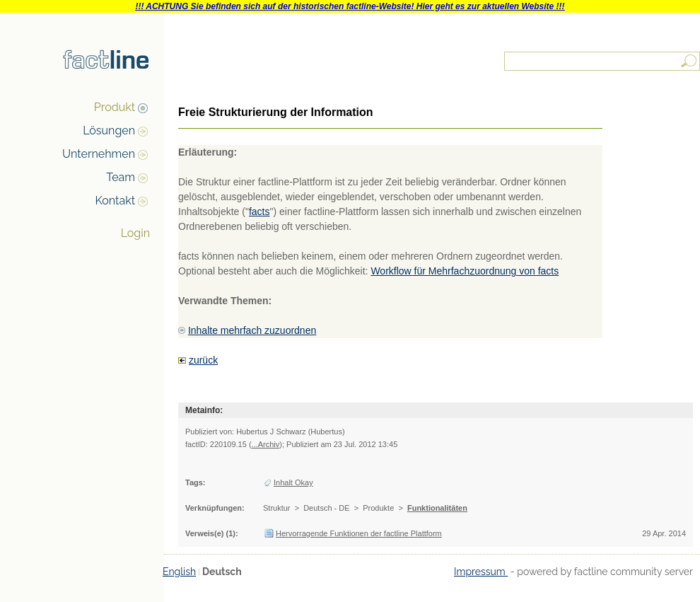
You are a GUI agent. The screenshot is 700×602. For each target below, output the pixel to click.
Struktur (277, 508)
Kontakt (115, 201)
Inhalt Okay (293, 482)
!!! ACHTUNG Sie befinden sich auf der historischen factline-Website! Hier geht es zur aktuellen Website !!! (350, 6)
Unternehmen (99, 154)
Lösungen (109, 131)
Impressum (481, 572)
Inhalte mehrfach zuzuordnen (252, 330)
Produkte (378, 508)
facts (259, 212)
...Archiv (266, 444)
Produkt (115, 107)
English (179, 572)
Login (135, 233)
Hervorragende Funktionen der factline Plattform (359, 533)
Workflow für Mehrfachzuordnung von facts (465, 271)
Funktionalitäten (437, 508)
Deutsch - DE (326, 508)
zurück (203, 360)
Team (121, 177)
